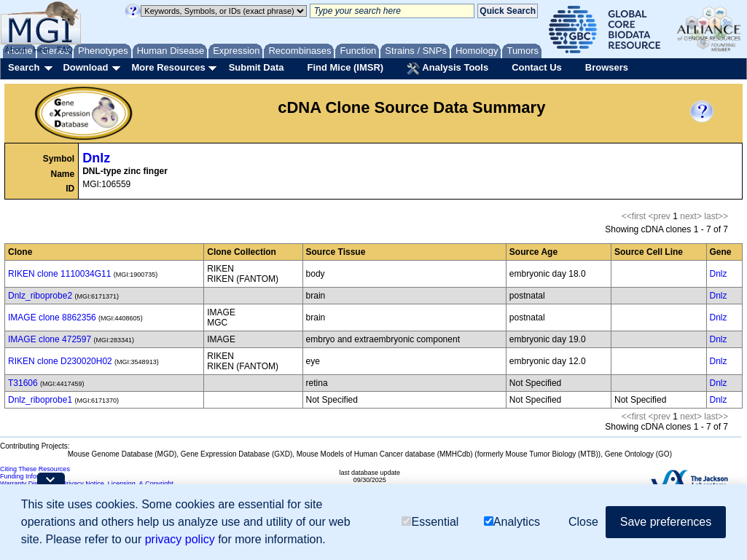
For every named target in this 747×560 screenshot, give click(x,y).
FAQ (65, 50)
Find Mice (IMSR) (345, 67)
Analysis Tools (447, 68)
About (16, 50)
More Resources (168, 67)
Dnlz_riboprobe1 (40, 400)
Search (24, 67)
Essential (430, 522)
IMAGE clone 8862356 (52, 318)
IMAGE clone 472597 (50, 339)
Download (85, 67)
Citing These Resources (35, 469)
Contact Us (537, 67)
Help (41, 50)
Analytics (512, 522)
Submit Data (257, 67)
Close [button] (583, 522)
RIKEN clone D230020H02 (60, 361)
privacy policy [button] (180, 539)
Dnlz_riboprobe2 (40, 296)
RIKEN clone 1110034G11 (59, 274)
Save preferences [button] (666, 522)
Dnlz (96, 158)
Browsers (607, 67)
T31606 (23, 383)
